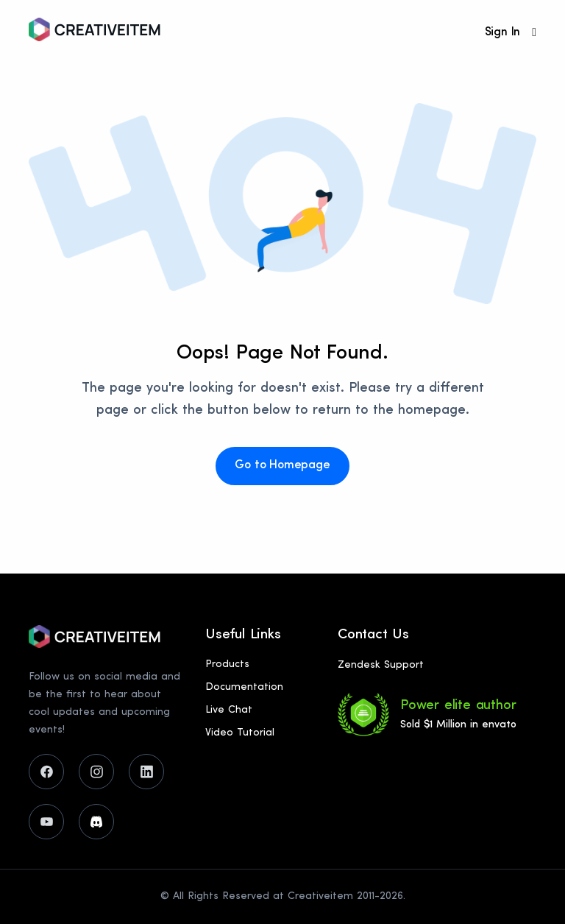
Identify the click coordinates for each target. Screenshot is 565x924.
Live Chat (229, 710)
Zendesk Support (381, 665)
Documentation (244, 687)
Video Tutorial (240, 733)
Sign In (503, 32)
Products (227, 664)
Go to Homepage (282, 465)
